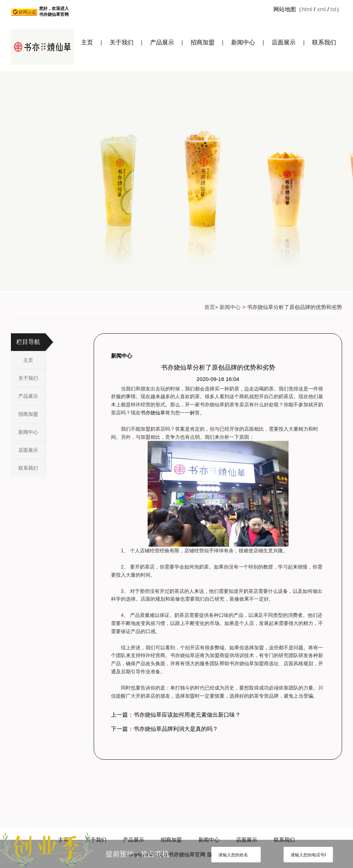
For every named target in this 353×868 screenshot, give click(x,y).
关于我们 (122, 43)
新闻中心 (243, 43)
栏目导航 (28, 342)
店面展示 (284, 43)
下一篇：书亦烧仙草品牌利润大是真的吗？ (165, 729)
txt (333, 9)
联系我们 (324, 43)
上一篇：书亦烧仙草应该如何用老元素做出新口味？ (176, 715)
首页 (210, 307)
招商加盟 (203, 43)
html (307, 9)
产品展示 (162, 43)
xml (321, 9)
